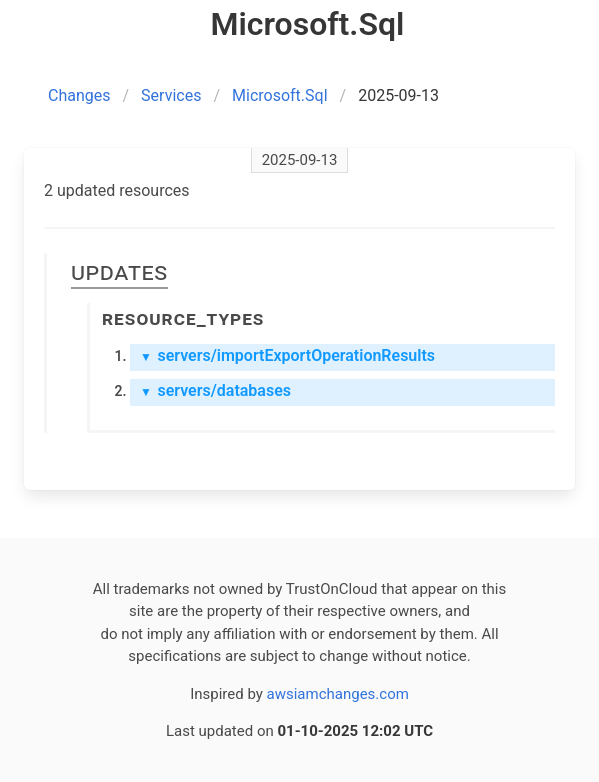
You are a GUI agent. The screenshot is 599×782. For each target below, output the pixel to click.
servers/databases (215, 390)
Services (171, 95)
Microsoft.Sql (280, 95)
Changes (79, 95)
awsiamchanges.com (338, 694)
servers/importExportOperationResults (287, 355)
